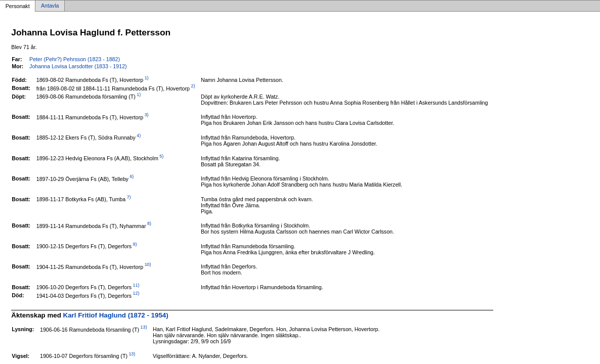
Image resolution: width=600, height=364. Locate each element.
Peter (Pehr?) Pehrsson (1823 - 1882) (75, 59)
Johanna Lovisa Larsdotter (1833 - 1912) (78, 66)
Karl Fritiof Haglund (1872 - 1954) (116, 315)
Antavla (50, 6)
